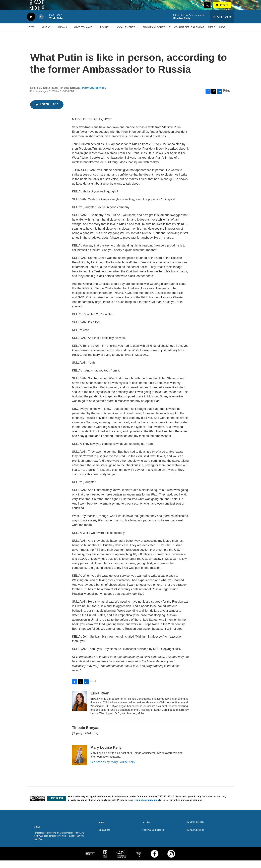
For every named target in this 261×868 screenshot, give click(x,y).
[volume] (41, 24)
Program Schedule (157, 35)
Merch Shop (217, 35)
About (104, 35)
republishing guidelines (146, 808)
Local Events (126, 35)
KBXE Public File (195, 837)
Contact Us (104, 837)
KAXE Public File (195, 830)
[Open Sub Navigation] (37, 35)
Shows (62, 35)
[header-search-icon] (209, 9)
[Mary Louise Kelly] (80, 763)
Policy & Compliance (153, 837)
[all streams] (222, 24)
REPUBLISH (57, 806)
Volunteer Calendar (189, 35)
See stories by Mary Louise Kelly (113, 769)
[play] (31, 24)
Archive (146, 830)
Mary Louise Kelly (94, 95)
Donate (226, 9)
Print (226, 98)
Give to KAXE (83, 35)
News (31, 35)
